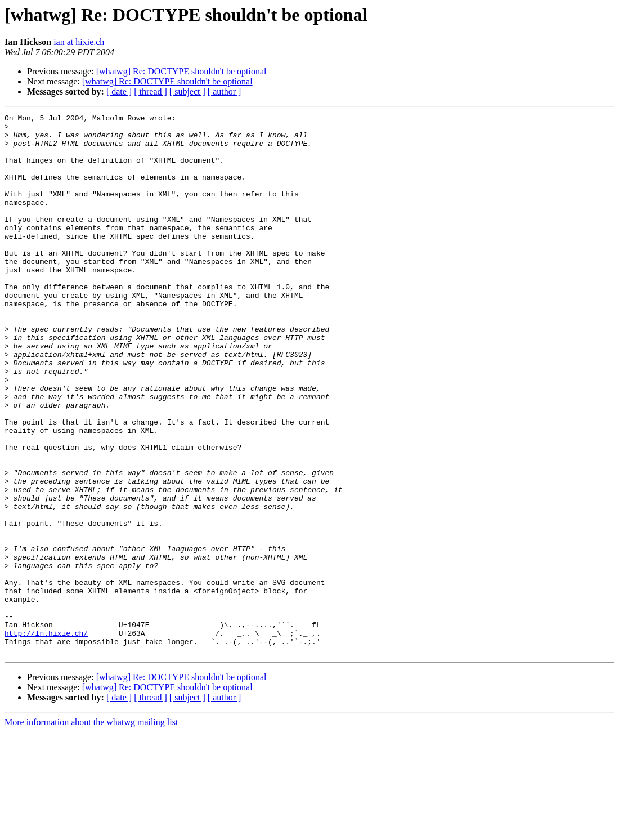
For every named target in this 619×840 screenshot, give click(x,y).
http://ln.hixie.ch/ (46, 738)
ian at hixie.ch (79, 42)
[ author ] (225, 91)
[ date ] (119, 91)
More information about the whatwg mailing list (91, 830)
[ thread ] (151, 91)
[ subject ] (187, 91)
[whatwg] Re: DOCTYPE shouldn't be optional (181, 71)
